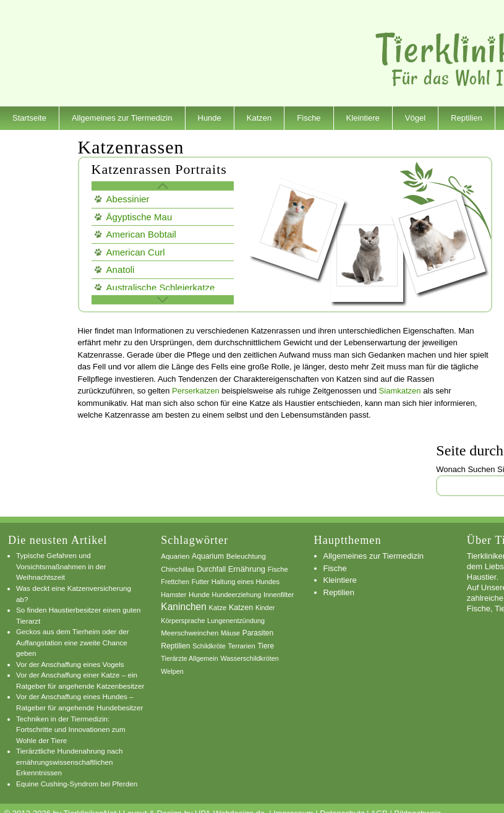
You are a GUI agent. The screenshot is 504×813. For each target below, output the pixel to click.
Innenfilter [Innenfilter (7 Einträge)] (279, 595)
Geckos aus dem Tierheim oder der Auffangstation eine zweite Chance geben (73, 642)
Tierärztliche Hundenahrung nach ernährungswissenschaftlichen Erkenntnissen (69, 762)
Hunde (210, 118)
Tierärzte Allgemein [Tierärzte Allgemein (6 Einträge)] (190, 658)
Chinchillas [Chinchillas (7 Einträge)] (177, 569)
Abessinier (128, 199)
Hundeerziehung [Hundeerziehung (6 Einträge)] (237, 595)
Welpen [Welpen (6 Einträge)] (172, 671)
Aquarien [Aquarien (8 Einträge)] (175, 556)
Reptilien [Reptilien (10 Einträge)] (175, 646)
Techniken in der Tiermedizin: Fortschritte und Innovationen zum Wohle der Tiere (71, 729)
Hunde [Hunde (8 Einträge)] (199, 595)
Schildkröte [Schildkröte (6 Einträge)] (209, 646)
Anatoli (121, 269)
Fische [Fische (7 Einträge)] (278, 569)
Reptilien (467, 118)
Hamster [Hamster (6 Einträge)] (173, 595)
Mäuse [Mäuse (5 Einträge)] (230, 633)
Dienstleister (35, 141)
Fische (309, 118)
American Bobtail (141, 234)
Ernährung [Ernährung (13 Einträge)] (247, 569)
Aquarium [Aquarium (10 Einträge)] (208, 556)
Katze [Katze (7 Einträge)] (218, 608)
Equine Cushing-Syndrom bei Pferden (77, 784)
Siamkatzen (400, 391)
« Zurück (163, 186)
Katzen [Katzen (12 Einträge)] (241, 608)
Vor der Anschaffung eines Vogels (70, 664)
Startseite (29, 118)
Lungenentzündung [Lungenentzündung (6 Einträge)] (236, 621)
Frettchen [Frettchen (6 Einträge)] (175, 582)
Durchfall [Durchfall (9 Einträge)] (211, 569)
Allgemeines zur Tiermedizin (122, 118)
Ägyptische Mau (139, 217)
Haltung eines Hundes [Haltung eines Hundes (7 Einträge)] (246, 582)
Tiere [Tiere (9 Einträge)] (266, 646)
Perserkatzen (196, 391)
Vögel (415, 118)
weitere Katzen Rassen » (163, 300)
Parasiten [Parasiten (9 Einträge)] (258, 633)
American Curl (136, 252)
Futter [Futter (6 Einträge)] (200, 582)
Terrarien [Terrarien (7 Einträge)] (242, 646)
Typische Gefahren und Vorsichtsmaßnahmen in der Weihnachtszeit (61, 566)
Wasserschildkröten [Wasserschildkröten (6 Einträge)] (249, 658)
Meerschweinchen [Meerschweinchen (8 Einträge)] (190, 633)
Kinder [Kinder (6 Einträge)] (265, 608)
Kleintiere (363, 118)
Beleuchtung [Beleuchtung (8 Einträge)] (246, 556)
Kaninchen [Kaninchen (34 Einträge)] (184, 607)
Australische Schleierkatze (161, 287)
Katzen (259, 118)
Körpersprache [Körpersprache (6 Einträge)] (183, 621)
